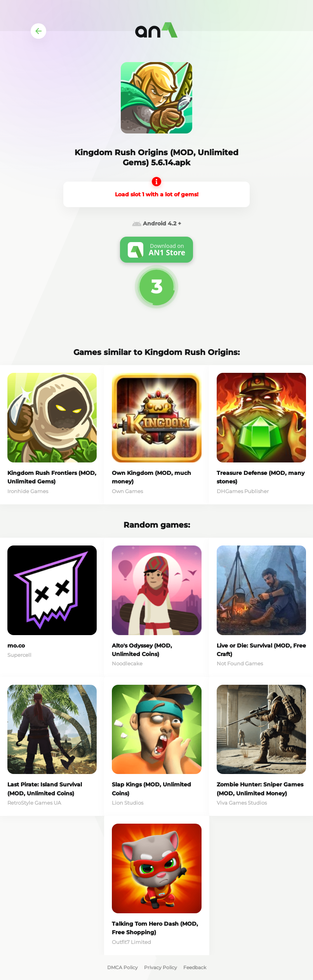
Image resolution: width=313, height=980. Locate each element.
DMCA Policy (123, 967)
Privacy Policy (161, 967)
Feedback (195, 967)
